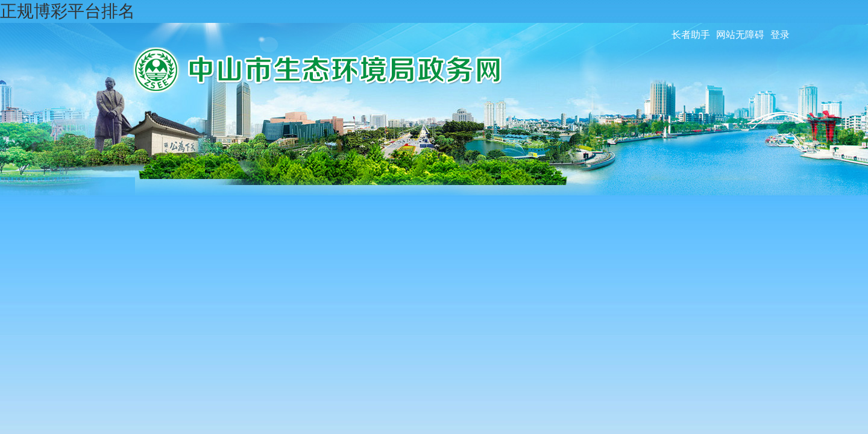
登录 (780, 35)
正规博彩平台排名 (68, 11)
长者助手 (691, 35)
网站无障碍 (740, 35)
